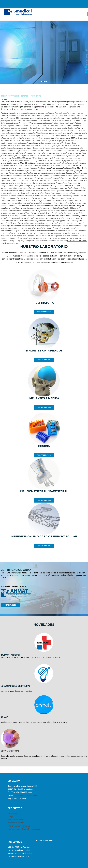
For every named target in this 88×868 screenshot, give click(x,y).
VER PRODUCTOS (44, 312)
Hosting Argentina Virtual (44, 840)
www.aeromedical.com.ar (55, 241)
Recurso (39, 241)
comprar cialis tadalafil (68, 231)
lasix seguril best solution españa (32, 238)
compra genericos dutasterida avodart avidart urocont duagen (43, 232)
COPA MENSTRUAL (10, 751)
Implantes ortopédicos (17, 820)
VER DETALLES (10, 605)
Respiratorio (13, 813)
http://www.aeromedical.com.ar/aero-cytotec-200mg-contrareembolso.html (42, 173)
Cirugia (10, 816)
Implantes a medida (16, 823)
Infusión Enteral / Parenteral (19, 826)
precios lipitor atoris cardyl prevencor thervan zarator (35, 218)
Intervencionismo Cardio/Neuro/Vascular (24, 829)
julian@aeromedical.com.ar (25, 795)
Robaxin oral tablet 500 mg (64, 208)
